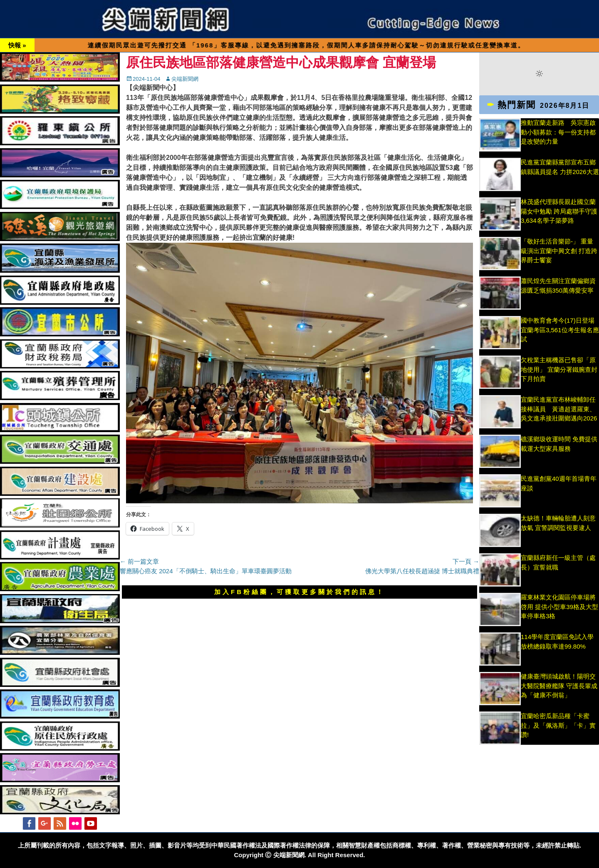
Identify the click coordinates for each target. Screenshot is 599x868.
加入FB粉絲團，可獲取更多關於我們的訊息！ (299, 592)
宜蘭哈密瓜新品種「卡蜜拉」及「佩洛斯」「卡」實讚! (558, 725)
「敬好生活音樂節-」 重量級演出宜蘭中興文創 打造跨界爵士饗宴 (559, 251)
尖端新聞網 (185, 79)
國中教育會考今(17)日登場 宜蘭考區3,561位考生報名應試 (560, 330)
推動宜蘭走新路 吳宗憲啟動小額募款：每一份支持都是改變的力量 (558, 132)
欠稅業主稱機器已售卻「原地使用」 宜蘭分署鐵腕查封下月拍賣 (559, 369)
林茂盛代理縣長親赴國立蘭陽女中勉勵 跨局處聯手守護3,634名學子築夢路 (559, 211)
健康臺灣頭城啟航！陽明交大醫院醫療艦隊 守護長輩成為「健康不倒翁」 (559, 686)
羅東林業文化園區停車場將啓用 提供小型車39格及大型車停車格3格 (559, 607)
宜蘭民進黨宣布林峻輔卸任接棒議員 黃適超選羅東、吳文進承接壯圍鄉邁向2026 (559, 409)
